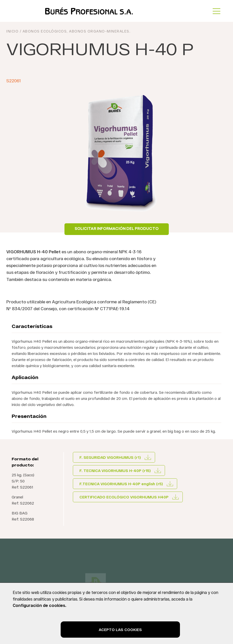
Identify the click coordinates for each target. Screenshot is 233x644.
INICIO (12, 31)
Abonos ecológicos (45, 31)
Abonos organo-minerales (99, 31)
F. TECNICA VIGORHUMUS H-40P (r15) (115, 470)
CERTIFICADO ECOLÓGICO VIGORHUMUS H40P (124, 497)
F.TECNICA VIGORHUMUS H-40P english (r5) (121, 484)
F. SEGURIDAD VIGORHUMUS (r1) (110, 457)
